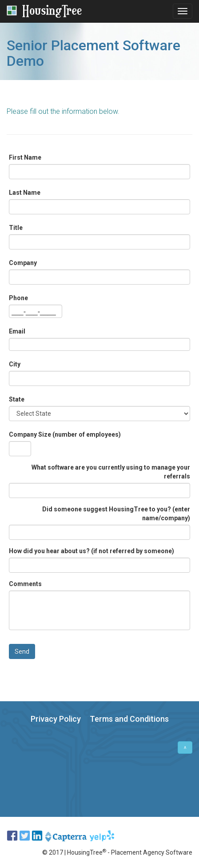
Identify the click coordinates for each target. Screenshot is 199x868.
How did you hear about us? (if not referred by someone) (92, 551)
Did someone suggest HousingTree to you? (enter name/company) (116, 514)
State (17, 399)
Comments (25, 584)
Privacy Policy (56, 719)
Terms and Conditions (129, 719)
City (15, 364)
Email (17, 331)
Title (16, 228)
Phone (18, 298)
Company (23, 263)
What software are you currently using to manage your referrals (111, 472)
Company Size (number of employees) (65, 434)
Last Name (25, 193)
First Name (25, 157)
